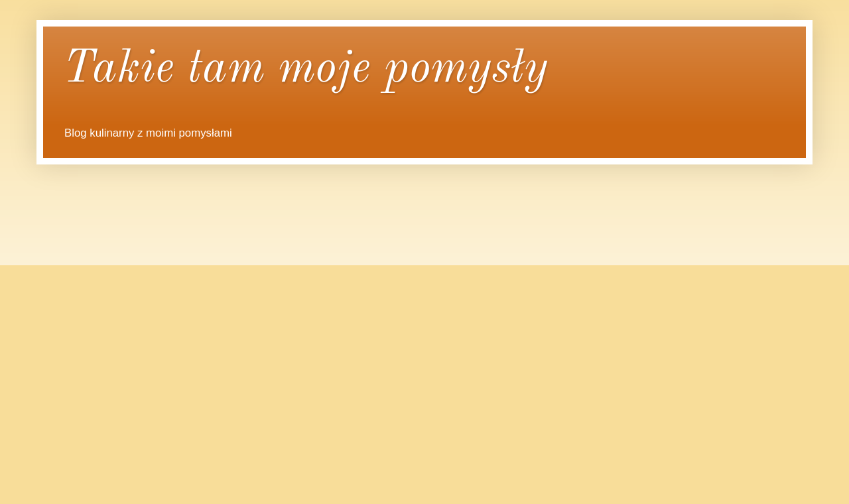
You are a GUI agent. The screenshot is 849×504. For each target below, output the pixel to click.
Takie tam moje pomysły (305, 70)
